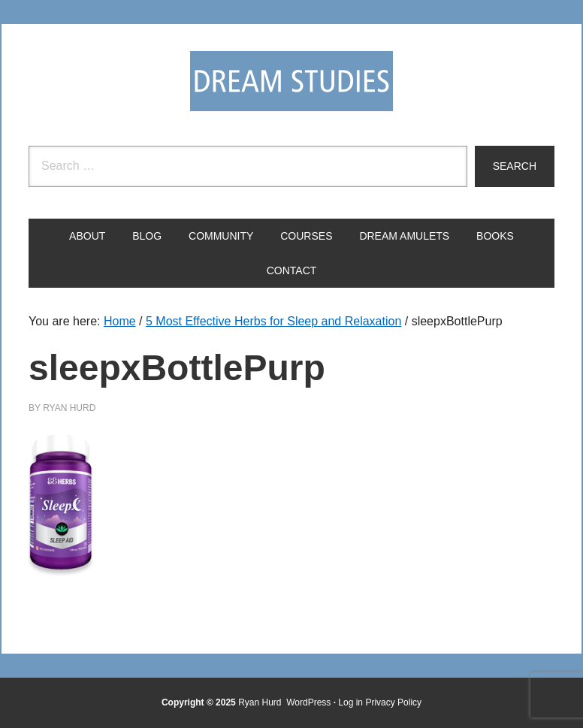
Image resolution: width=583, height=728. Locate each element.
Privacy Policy (393, 702)
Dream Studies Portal (291, 81)
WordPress (308, 702)
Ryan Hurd (261, 702)
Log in (350, 702)
